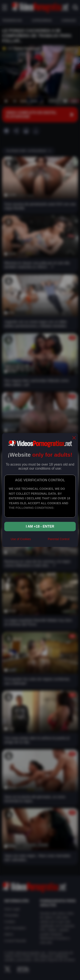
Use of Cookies (21, 539)
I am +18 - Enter (40, 526)
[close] (74, 438)
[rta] (39, 541)
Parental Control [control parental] (59, 539)
